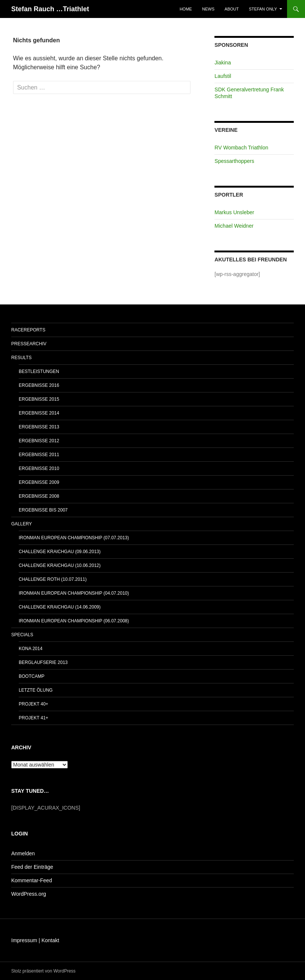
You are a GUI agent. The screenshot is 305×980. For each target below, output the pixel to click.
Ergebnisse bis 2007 (43, 510)
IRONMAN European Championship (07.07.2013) (74, 538)
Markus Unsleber (234, 212)
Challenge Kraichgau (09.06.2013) (60, 552)
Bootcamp (32, 676)
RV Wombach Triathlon (241, 148)
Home (186, 9)
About (232, 9)
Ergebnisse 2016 (39, 385)
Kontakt (50, 940)
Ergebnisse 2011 (39, 455)
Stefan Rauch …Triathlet (50, 9)
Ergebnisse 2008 (39, 496)
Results (21, 358)
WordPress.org (29, 894)
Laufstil (223, 76)
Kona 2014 (30, 649)
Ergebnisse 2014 (39, 413)
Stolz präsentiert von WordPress (43, 971)
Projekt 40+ (33, 704)
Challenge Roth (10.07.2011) (53, 579)
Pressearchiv (29, 344)
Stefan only (263, 9)
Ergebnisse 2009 (39, 482)
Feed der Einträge (32, 867)
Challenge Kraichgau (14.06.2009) (60, 607)
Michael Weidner (234, 226)
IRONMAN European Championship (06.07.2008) (74, 621)
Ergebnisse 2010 (39, 468)
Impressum (24, 940)
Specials (22, 635)
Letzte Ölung (36, 690)
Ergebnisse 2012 (39, 441)
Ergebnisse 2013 (39, 427)
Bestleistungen (39, 371)
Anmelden (23, 853)
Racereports (28, 330)
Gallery (22, 524)
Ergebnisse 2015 (39, 399)
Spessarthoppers (234, 161)
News (208, 9)
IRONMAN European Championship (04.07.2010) (74, 593)
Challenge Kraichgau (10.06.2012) (60, 565)
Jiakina (223, 63)
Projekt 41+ (33, 718)
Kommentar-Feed (32, 880)
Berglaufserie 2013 (43, 662)
